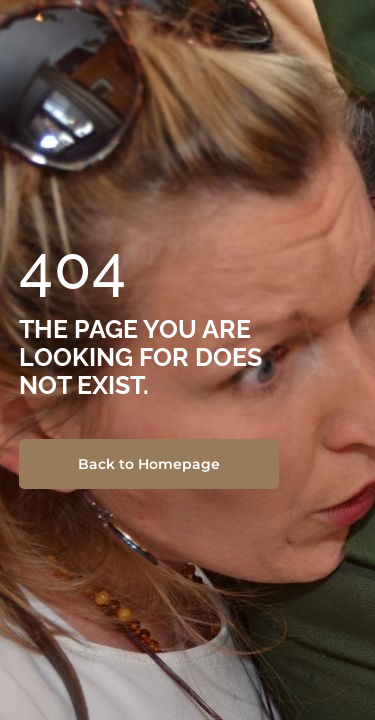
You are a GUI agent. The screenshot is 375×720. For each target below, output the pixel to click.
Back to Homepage (149, 464)
